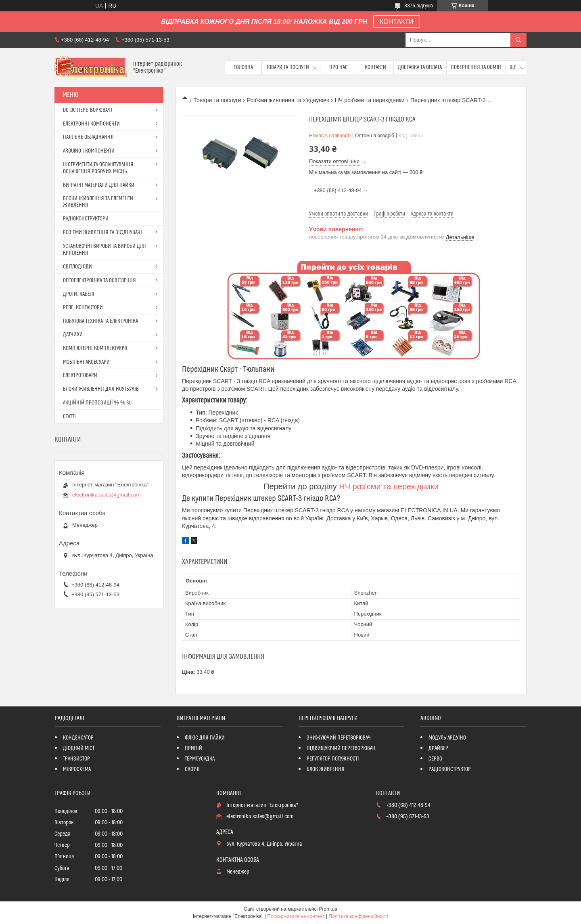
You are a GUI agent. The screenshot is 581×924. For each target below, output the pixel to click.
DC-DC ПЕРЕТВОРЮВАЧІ (88, 110)
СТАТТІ (69, 417)
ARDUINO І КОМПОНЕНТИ (89, 151)
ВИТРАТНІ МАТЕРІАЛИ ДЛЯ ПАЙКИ (99, 185)
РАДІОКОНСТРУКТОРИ (86, 219)
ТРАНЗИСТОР (76, 759)
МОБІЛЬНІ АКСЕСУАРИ (86, 362)
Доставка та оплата (420, 67)
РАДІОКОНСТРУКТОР (450, 769)
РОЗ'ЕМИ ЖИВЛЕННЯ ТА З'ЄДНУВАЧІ (102, 233)
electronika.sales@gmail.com (106, 495)
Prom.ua (328, 909)
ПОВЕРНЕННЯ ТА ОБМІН (476, 67)
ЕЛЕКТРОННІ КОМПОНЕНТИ (91, 124)
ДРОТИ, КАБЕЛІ (79, 294)
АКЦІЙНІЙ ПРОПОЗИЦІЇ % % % (97, 403)
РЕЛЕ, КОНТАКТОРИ (83, 308)
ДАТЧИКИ (73, 335)
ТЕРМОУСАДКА (200, 759)
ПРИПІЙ (193, 748)
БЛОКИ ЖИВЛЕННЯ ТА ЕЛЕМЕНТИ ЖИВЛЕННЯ (98, 202)
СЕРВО (435, 759)
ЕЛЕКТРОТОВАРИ (80, 375)
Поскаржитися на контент (296, 916)
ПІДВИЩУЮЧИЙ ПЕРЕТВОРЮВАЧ (341, 748)
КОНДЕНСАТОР (78, 738)
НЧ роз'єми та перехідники (370, 100)
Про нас (339, 67)
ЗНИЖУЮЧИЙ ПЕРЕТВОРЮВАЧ (339, 738)
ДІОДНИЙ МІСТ (79, 748)
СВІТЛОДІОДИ (77, 267)
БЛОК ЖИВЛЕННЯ (326, 769)
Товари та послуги (288, 67)
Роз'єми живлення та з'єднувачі (288, 100)
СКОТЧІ (192, 769)
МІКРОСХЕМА (77, 769)
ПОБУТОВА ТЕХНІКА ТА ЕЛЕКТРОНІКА (100, 321)
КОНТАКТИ (397, 22)
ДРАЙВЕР (438, 748)
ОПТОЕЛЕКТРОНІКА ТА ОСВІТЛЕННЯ (99, 281)
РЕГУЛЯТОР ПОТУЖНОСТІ (333, 759)
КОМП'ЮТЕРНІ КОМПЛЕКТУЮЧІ (95, 348)
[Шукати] (518, 40)
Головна (243, 67)
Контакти (375, 67)
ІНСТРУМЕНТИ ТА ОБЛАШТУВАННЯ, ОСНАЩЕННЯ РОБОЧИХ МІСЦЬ (99, 168)
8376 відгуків (419, 6)
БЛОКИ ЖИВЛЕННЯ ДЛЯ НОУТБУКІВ (101, 389)
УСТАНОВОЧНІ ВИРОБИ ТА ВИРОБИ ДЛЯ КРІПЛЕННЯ (104, 250)
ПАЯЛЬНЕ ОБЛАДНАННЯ (88, 137)
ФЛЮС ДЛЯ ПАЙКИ (205, 738)
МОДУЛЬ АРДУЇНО (447, 738)
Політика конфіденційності (359, 916)
